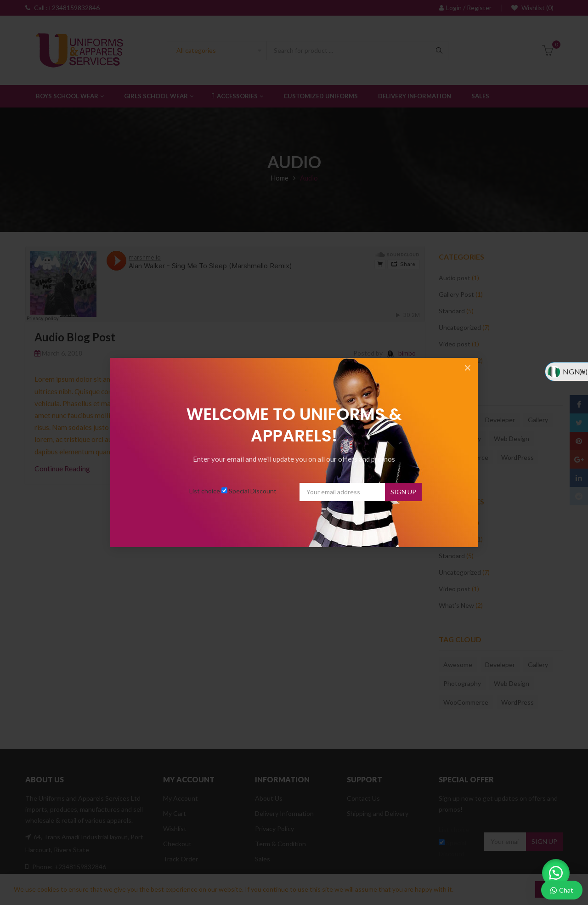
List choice (205, 491)
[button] (556, 873)
